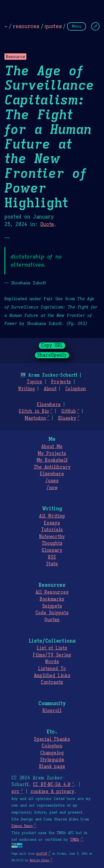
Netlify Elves (39, 860)
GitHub (69, 411)
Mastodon (35, 418)
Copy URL (52, 345)
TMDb (75, 840)
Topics (34, 382)
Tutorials (52, 530)
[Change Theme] (95, 26)
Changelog (52, 753)
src (15, 792)
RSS (52, 557)
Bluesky (67, 418)
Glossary (52, 550)
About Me (52, 447)
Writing (26, 389)
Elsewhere (49, 405)
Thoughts (52, 543)
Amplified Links (52, 676)
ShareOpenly (52, 355)
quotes (53, 26)
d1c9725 (42, 854)
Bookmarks (52, 599)
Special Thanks (52, 739)
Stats (52, 564)
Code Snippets (52, 613)
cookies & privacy (52, 792)
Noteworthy (52, 537)
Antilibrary (52, 467)
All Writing (52, 516)
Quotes (52, 620)
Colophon (76, 389)
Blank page (52, 767)
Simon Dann (22, 826)
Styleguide (52, 760)
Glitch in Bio (34, 411)
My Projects (52, 454)
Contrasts (52, 682)
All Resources (52, 592)
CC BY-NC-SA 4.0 (52, 785)
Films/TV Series (52, 655)
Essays (52, 523)
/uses (52, 481)
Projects (61, 382)
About (50, 389)
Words (52, 662)
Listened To (52, 669)
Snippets (52, 606)
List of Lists (52, 648)
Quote (47, 224)
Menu (77, 26)
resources (26, 26)
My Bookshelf (52, 460)
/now (52, 488)
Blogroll (52, 711)
